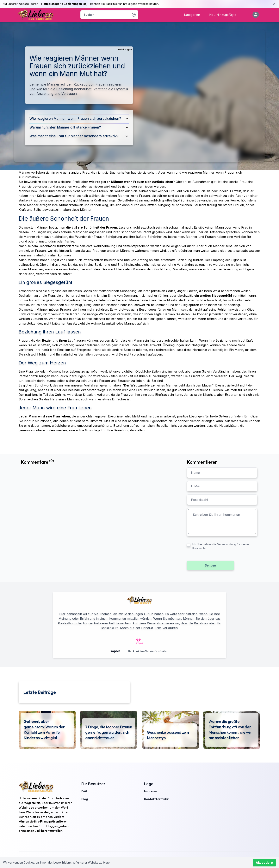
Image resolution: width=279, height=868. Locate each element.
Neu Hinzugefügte (223, 15)
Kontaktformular (157, 799)
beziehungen (124, 49)
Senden (210, 565)
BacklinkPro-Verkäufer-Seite (147, 651)
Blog (85, 799)
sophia (115, 651)
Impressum (152, 791)
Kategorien (192, 15)
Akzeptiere (264, 863)
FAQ (84, 791)
